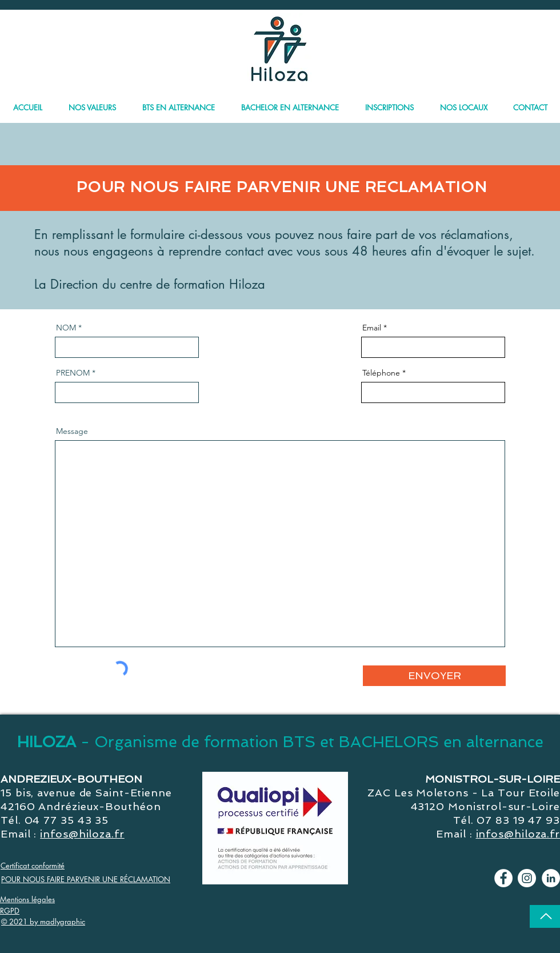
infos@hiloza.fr (82, 834)
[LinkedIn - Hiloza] (551, 878)
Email (372, 328)
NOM (66, 328)
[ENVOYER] (434, 676)
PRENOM (73, 373)
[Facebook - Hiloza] (503, 878)
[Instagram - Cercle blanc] (527, 878)
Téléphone (381, 373)
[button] (290, 103)
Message (72, 431)
